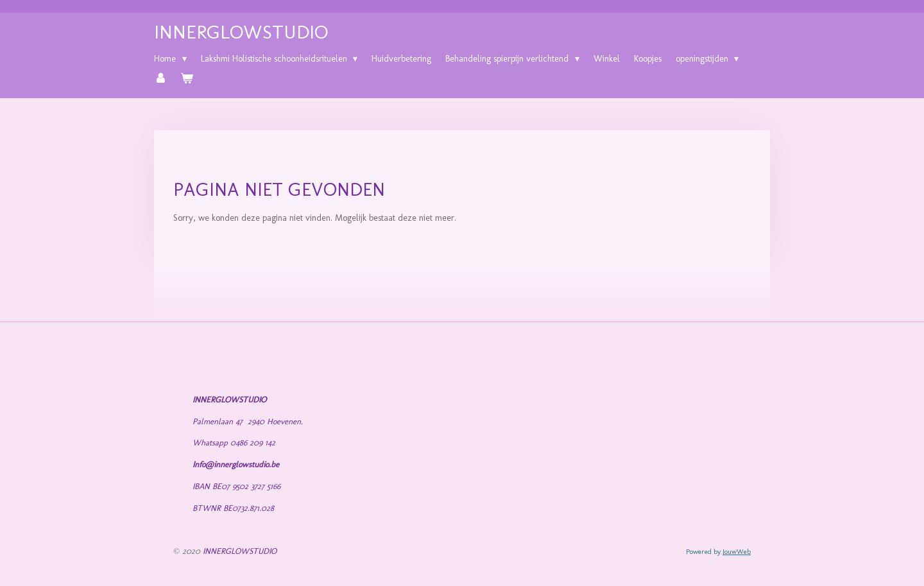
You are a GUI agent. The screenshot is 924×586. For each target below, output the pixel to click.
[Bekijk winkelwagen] (187, 79)
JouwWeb (737, 552)
